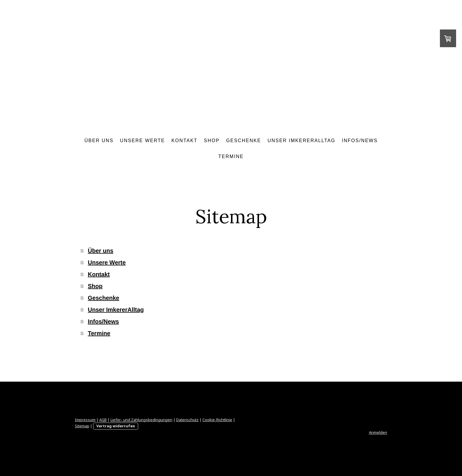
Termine (231, 156)
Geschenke (243, 141)
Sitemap (82, 426)
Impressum (85, 420)
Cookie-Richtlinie (217, 420)
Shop (212, 141)
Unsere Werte (142, 141)
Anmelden (378, 432)
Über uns (99, 141)
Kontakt (184, 141)
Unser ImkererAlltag (301, 141)
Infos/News (360, 141)
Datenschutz (187, 420)
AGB (103, 420)
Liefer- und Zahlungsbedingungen (141, 420)
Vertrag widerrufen (116, 426)
